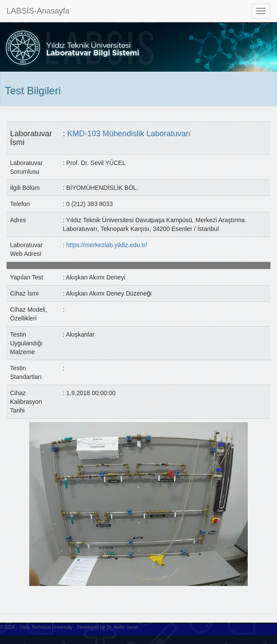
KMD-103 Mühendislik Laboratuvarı (129, 134)
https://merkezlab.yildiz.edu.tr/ (107, 245)
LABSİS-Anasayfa (38, 11)
